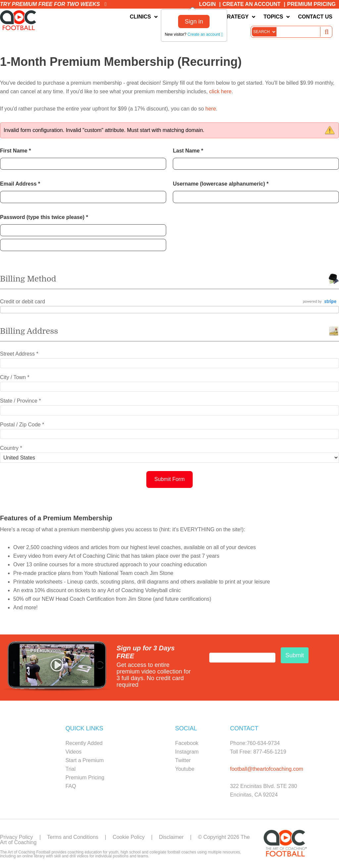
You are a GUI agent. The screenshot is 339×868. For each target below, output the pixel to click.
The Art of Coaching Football (20, 20)
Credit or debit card (23, 302)
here (211, 109)
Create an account (205, 34)
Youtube (185, 769)
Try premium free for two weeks (53, 4)
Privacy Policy (17, 837)
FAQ (71, 786)
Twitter (183, 760)
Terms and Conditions (73, 837)
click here (220, 91)
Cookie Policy (129, 837)
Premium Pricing (311, 4)
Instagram (187, 752)
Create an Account (251, 4)
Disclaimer (171, 837)
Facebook (187, 743)
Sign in (194, 22)
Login (207, 4)
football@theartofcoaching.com (267, 769)
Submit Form (169, 479)
